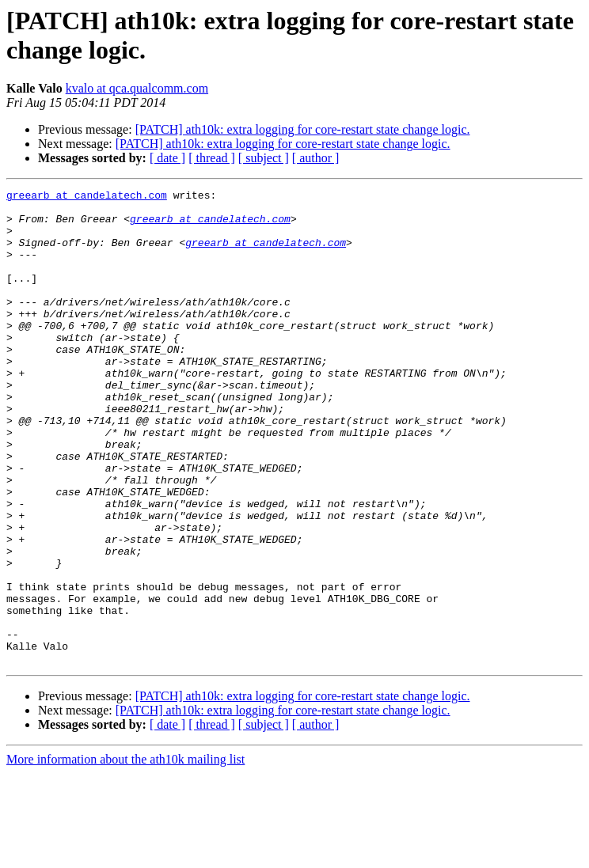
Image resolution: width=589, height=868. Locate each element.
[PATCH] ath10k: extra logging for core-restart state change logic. (303, 129)
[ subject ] (264, 158)
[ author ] (316, 158)
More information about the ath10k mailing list (125, 854)
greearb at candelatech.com (87, 197)
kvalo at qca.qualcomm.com (137, 88)
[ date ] (167, 158)
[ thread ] (212, 158)
